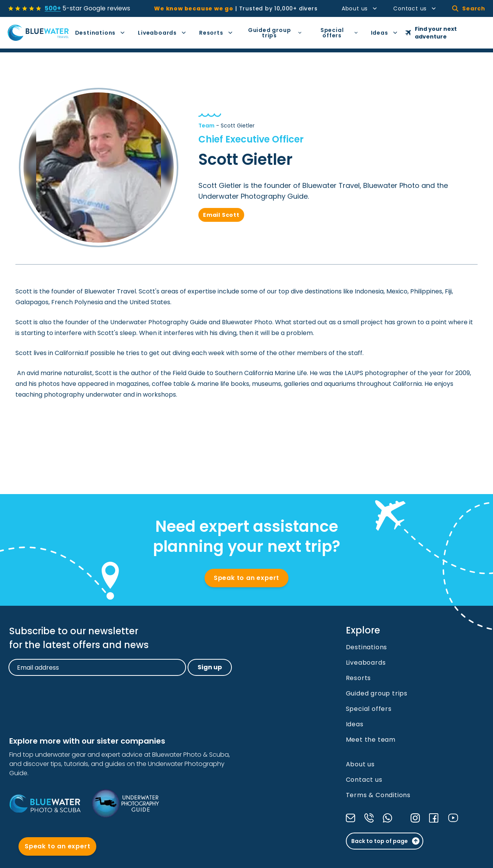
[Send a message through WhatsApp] (387, 818)
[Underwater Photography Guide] (125, 803)
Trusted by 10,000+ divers (236, 8)
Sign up (210, 667)
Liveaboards (162, 33)
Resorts (216, 33)
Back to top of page (386, 841)
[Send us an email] (350, 818)
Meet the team (371, 740)
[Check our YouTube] (453, 818)
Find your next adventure (431, 33)
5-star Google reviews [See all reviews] (87, 8)
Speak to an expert (246, 578)
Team (206, 126)
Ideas (385, 33)
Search (469, 8)
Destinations (101, 33)
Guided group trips (275, 33)
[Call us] (369, 818)
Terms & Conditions (378, 795)
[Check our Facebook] (434, 818)
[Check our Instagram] (415, 818)
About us (360, 8)
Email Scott (221, 215)
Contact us (415, 8)
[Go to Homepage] (38, 33)
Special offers (340, 33)
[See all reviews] (25, 8)
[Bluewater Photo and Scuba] (45, 803)
